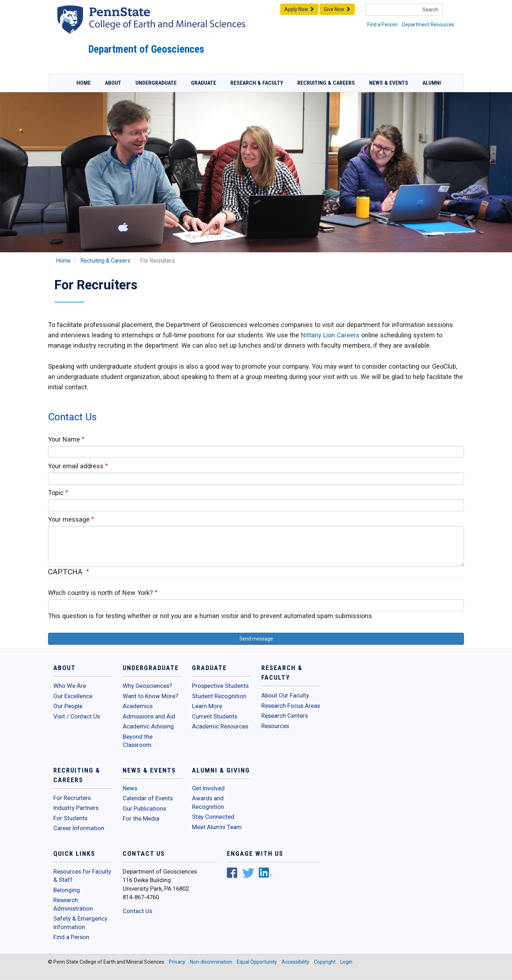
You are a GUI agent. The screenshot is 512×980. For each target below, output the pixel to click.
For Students (70, 818)
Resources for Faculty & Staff (82, 876)
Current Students (215, 716)
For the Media (141, 818)
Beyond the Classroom (138, 741)
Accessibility (295, 962)
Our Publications (144, 808)
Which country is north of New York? (100, 593)
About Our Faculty (285, 695)
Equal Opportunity (257, 962)
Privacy (177, 962)
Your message (69, 519)
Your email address (76, 466)
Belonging (67, 890)
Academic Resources (220, 726)
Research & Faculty (257, 83)
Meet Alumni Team (217, 827)
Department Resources (428, 25)
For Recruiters (72, 798)
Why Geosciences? (147, 686)
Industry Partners (76, 808)
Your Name (64, 439)
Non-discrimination (211, 962)
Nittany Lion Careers (330, 335)
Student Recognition (219, 696)
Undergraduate (156, 83)
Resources (275, 726)
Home (84, 83)
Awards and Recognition (208, 802)
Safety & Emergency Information (80, 923)
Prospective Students (220, 686)
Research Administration (73, 904)
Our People (68, 706)
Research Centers (285, 716)
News (130, 788)
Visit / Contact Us (77, 716)
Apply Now (299, 9)
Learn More (207, 706)
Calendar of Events (148, 798)
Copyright (325, 962)
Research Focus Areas (291, 706)
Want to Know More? (150, 696)
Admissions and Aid (149, 716)
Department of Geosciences (146, 49)
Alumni (432, 83)
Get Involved (208, 788)
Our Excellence (73, 696)
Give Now (337, 9)
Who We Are (70, 686)
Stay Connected (213, 817)
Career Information (79, 828)
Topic (56, 493)
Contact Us (137, 911)
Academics (138, 706)
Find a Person (382, 25)
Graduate (204, 83)
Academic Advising (148, 726)
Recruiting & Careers (326, 83)
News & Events (389, 83)
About (113, 83)
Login (346, 962)
